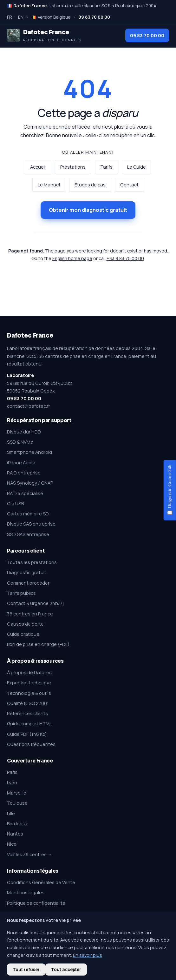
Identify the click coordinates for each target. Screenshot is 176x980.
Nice (12, 844)
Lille (11, 813)
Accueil (38, 167)
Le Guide (137, 167)
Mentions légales (26, 892)
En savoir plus (88, 955)
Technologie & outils (29, 693)
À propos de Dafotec (29, 672)
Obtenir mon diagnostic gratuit (88, 210)
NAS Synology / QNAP (30, 483)
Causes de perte (25, 624)
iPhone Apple (21, 462)
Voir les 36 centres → (30, 854)
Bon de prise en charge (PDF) (38, 644)
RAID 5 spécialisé (25, 493)
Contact (129, 185)
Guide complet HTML (29, 723)
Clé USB (15, 503)
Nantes (15, 834)
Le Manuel (49, 185)
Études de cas (90, 185)
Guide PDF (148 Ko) (27, 734)
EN (21, 17)
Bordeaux (17, 823)
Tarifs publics (21, 593)
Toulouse (17, 803)
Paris (12, 772)
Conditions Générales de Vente (41, 882)
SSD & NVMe (20, 442)
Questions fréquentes (31, 744)
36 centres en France (30, 614)
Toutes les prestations (32, 562)
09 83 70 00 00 (147, 35)
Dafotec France (30, 336)
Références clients (27, 713)
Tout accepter (66, 970)
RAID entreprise (24, 473)
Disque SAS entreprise (31, 524)
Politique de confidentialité (36, 903)
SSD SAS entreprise (28, 534)
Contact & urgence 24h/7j (35, 603)
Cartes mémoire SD (28, 513)
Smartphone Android (29, 452)
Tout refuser (26, 970)
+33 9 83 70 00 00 (125, 258)
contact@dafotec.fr (29, 406)
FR (10, 17)
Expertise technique (29, 682)
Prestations (73, 167)
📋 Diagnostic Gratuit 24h (170, 490)
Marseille (17, 793)
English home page (72, 258)
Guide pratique (23, 634)
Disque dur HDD (24, 432)
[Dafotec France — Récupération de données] (44, 35)
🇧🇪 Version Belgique (51, 17)
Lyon (12, 782)
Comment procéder (28, 583)
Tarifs (106, 167)
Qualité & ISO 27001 (28, 703)
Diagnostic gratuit (27, 572)
